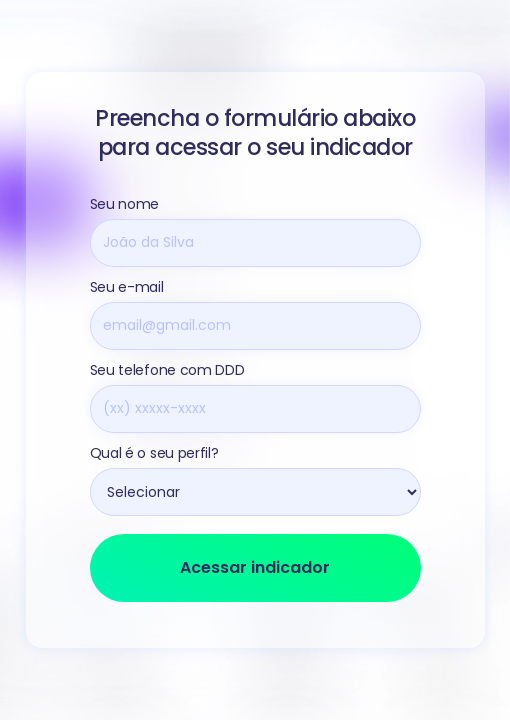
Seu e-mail (127, 287)
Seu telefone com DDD (167, 370)
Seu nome (125, 204)
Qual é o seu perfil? (154, 453)
